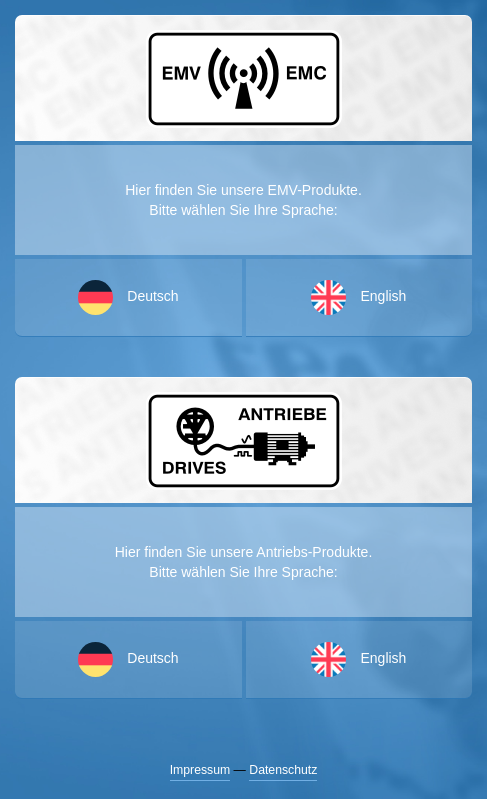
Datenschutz (283, 770)
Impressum (200, 770)
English (358, 659)
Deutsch (128, 659)
